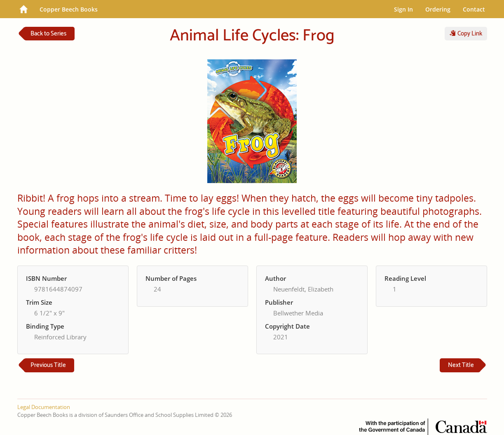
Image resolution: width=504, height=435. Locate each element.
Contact (474, 9)
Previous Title (48, 365)
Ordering (438, 9)
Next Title (461, 365)
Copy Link (466, 34)
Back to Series (48, 34)
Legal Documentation (44, 407)
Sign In (403, 9)
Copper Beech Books (69, 9)
